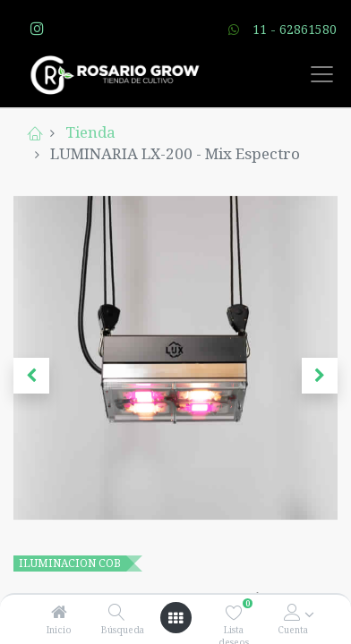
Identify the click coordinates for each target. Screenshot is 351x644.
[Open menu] (175, 618)
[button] (31, 376)
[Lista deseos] (234, 612)
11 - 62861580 (295, 29)
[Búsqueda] (117, 612)
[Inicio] (59, 612)
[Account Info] (292, 612)
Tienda (90, 132)
